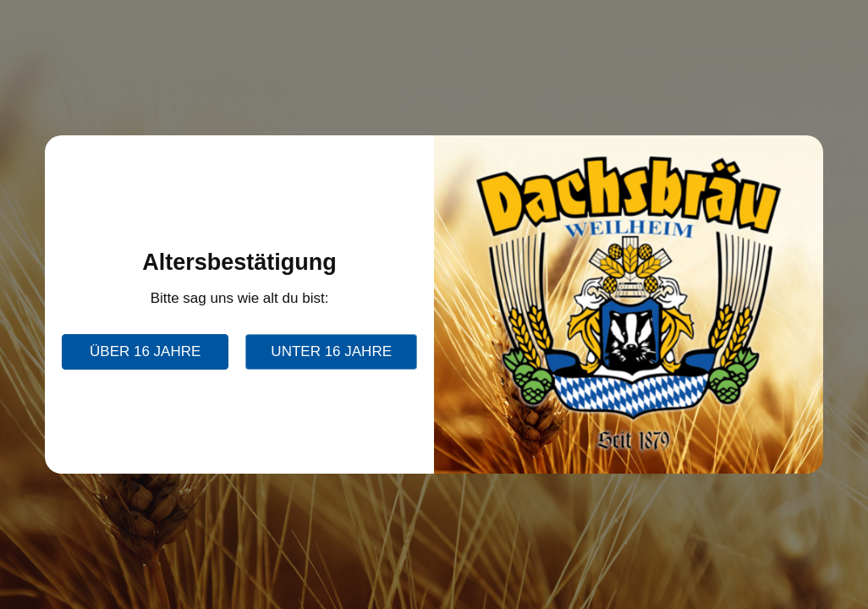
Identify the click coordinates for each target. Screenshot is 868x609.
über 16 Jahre (145, 351)
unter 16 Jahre (331, 351)
